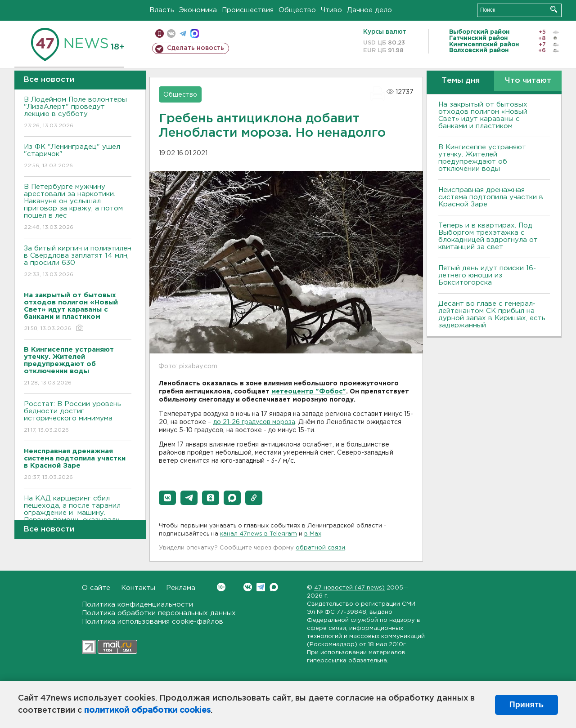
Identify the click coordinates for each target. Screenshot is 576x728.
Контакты (138, 588)
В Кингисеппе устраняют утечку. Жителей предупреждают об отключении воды (482, 158)
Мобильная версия (160, 33)
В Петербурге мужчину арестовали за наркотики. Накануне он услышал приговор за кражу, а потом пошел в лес (78, 208)
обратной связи (320, 548)
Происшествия (248, 10)
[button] (167, 498)
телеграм (183, 33)
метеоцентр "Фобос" (309, 392)
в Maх (313, 534)
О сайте (96, 588)
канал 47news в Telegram (259, 534)
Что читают (528, 81)
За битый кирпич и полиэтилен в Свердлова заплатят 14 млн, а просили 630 (78, 262)
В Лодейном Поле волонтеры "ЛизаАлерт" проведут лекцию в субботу (78, 113)
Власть (162, 10)
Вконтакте (221, 587)
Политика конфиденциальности (137, 605)
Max (274, 587)
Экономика (198, 10)
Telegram (261, 587)
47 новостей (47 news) (349, 588)
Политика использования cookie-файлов (153, 622)
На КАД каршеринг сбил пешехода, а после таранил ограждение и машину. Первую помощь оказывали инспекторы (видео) (78, 519)
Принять (526, 705)
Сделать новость (196, 48)
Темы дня (461, 81)
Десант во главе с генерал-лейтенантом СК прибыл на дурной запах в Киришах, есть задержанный (492, 315)
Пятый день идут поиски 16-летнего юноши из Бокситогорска (487, 275)
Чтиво (331, 10)
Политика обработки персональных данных (159, 613)
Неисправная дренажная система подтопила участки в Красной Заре (491, 197)
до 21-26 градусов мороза (254, 422)
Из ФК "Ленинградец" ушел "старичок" (78, 157)
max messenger (195, 33)
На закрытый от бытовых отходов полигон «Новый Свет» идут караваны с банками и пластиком (483, 115)
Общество (297, 10)
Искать (554, 9)
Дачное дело (369, 10)
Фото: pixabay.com (188, 366)
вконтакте (171, 33)
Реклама (181, 588)
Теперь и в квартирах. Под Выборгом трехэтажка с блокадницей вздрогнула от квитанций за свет (488, 236)
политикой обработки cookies (147, 710)
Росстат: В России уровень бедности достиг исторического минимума (78, 418)
